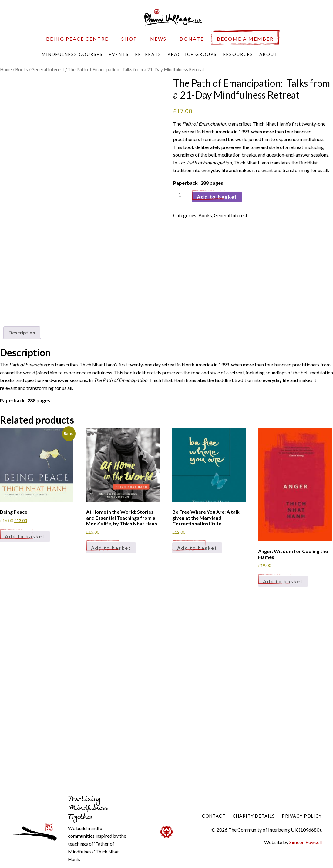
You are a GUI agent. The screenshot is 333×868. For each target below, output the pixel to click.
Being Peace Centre (77, 39)
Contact (214, 816)
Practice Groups (192, 54)
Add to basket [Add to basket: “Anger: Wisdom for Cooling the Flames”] (283, 581)
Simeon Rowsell (306, 842)
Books (22, 69)
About (269, 54)
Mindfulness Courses (72, 54)
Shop (129, 39)
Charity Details (254, 816)
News (158, 39)
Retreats (148, 54)
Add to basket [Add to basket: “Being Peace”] (25, 536)
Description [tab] (22, 332)
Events (119, 54)
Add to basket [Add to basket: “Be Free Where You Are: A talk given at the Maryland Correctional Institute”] (197, 548)
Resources (238, 54)
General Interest (48, 69)
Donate (192, 39)
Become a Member (245, 39)
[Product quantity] (182, 195)
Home (6, 69)
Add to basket (217, 197)
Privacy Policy (302, 816)
